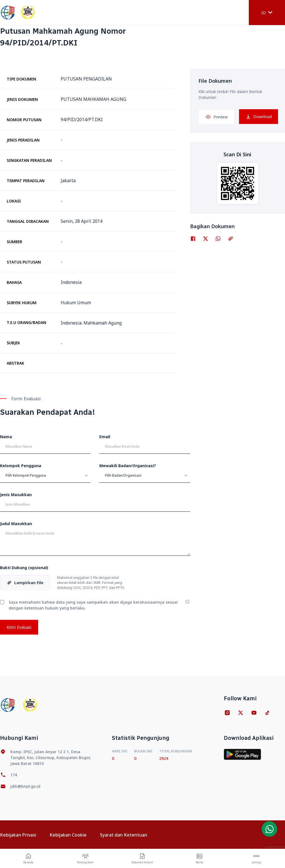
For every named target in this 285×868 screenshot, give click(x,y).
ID (267, 13)
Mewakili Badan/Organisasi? (128, 466)
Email (105, 437)
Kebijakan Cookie (68, 835)
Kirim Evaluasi (19, 627)
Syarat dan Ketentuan (124, 835)
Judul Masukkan (16, 524)
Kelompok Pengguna (21, 466)
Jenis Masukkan (16, 495)
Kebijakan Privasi (18, 835)
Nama (6, 437)
